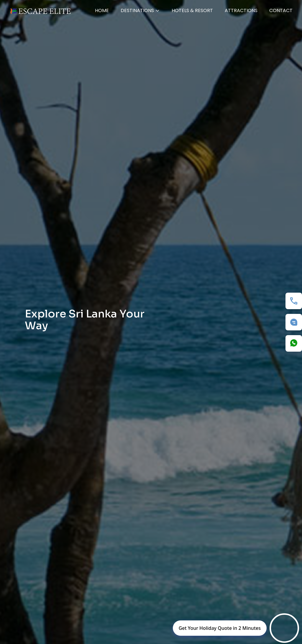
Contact (281, 10)
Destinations (140, 10)
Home (102, 10)
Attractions (241, 10)
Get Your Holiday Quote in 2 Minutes (220, 628)
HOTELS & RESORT (192, 10)
